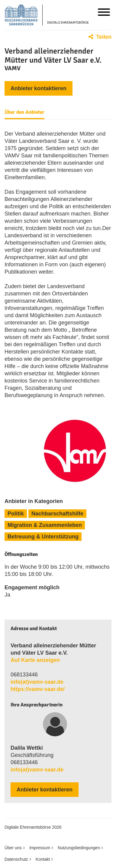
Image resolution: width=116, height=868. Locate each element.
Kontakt (43, 859)
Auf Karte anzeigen (35, 660)
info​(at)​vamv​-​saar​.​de (37, 682)
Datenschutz (16, 859)
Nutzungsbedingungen (79, 848)
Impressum (40, 848)
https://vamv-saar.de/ (38, 689)
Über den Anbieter (24, 112)
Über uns (13, 848)
